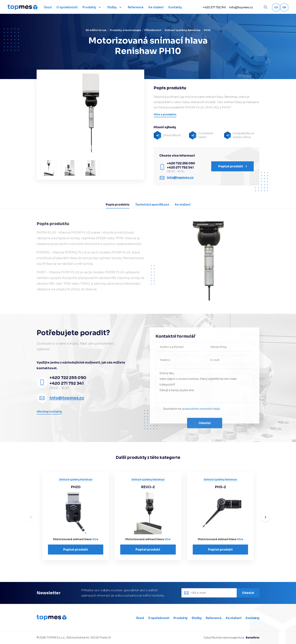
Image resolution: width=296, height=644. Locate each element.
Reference (214, 618)
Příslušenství (153, 30)
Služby (112, 7)
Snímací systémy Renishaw (183, 30)
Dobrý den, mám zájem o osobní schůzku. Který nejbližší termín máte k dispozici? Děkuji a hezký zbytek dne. (205, 387)
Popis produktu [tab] (118, 205)
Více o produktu (165, 114)
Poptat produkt (233, 166)
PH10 (207, 30)
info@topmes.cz (241, 7)
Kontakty (252, 618)
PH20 (76, 487)
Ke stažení (234, 618)
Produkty (89, 7)
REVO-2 (148, 487)
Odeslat (205, 424)
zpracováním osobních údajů (201, 410)
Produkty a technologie (125, 30)
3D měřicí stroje (96, 30)
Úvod (140, 618)
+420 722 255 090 (181, 163)
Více (95, 539)
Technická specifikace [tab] (152, 205)
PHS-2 (220, 487)
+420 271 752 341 (214, 7)
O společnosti (159, 618)
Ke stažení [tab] (183, 205)
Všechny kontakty (49, 412)
